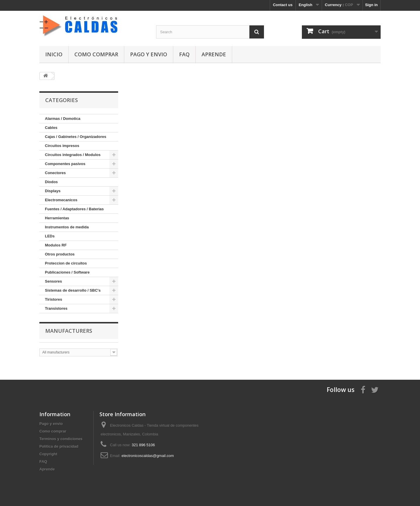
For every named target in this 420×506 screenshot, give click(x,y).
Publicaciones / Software (67, 272)
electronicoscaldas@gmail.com (148, 456)
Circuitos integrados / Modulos (73, 155)
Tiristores (54, 299)
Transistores (56, 308)
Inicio (54, 54)
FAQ (184, 54)
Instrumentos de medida (67, 227)
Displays (53, 191)
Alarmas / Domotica (63, 119)
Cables (51, 128)
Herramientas (57, 218)
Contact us (283, 5)
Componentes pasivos (65, 164)
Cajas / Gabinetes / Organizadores (76, 137)
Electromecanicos (61, 200)
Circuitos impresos (62, 146)
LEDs (50, 236)
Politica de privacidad (59, 446)
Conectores (55, 173)
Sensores (54, 281)
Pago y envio (149, 54)
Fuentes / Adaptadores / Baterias (74, 209)
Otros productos (60, 254)
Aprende (214, 54)
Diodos (51, 182)
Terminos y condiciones (61, 439)
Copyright (48, 454)
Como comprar (96, 54)
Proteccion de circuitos (66, 263)
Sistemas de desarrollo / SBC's (73, 290)
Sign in (371, 5)
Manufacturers (69, 331)
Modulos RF (56, 245)
